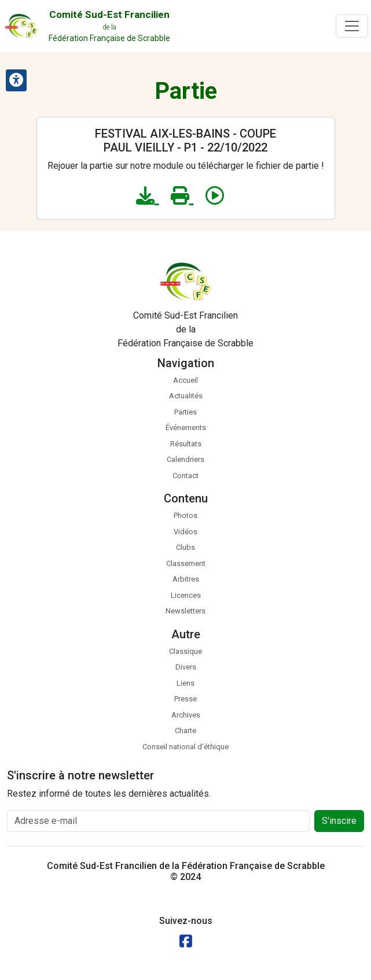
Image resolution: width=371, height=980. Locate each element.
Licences (186, 595)
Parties (185, 412)
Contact (185, 476)
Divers (186, 667)
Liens (185, 683)
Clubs (185, 547)
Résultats (186, 444)
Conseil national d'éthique (185, 747)
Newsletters (185, 611)
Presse (185, 699)
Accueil (185, 380)
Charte (185, 731)
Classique (185, 651)
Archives (186, 715)
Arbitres (186, 579)
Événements (186, 428)
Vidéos (185, 532)
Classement (186, 563)
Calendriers (185, 459)
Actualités (186, 396)
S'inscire (339, 821)
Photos (185, 515)
